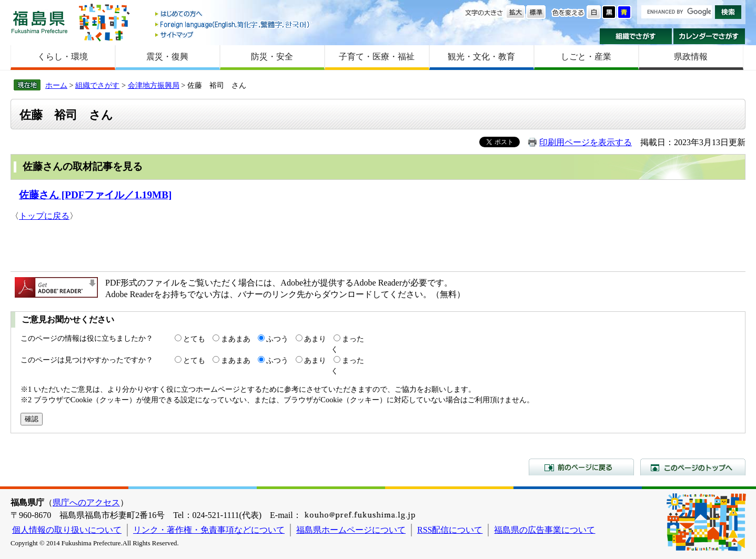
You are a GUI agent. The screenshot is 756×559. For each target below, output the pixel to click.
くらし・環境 (63, 57)
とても (194, 339)
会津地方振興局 (154, 85)
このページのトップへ (693, 467)
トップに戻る (44, 216)
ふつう (277, 339)
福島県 (39, 22)
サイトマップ (233, 34)
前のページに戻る (581, 467)
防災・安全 (272, 57)
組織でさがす (636, 36)
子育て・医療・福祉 (377, 57)
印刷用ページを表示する (586, 142)
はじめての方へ (233, 14)
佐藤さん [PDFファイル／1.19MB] (95, 195)
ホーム (56, 85)
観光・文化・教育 (481, 57)
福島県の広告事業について (545, 530)
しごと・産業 (586, 57)
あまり (315, 339)
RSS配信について (450, 530)
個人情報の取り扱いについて (67, 530)
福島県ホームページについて (351, 530)
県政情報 (691, 57)
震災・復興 (167, 57)
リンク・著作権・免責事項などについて (209, 530)
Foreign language (233, 24)
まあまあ (236, 339)
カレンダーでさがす (709, 36)
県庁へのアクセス (86, 502)
